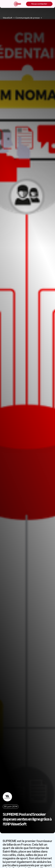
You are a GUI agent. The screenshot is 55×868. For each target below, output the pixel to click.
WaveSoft (8, 18)
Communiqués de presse (28, 18)
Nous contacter (39, 4)
